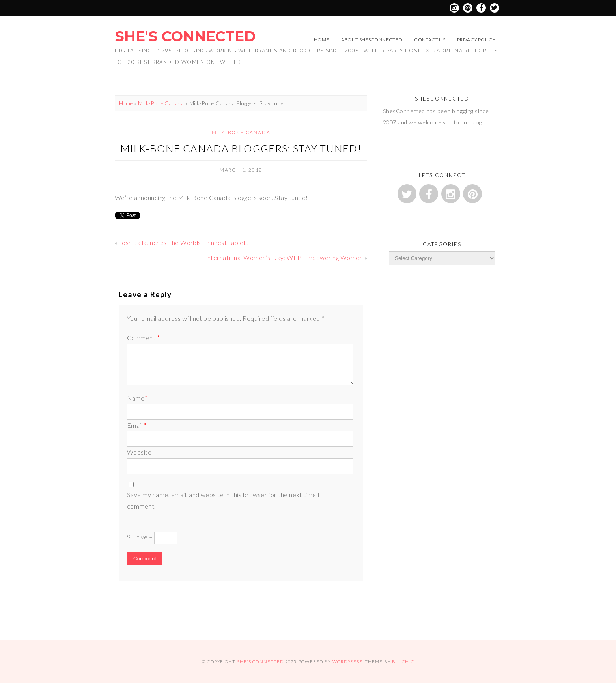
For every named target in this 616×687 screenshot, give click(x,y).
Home (321, 40)
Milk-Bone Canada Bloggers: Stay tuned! (241, 148)
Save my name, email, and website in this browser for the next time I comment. (223, 500)
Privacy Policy (476, 40)
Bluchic (403, 662)
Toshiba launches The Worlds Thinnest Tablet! (184, 242)
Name (137, 398)
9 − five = (152, 538)
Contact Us (430, 40)
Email (137, 425)
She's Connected (185, 36)
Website (139, 452)
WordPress (347, 662)
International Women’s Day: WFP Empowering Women (284, 257)
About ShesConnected (372, 40)
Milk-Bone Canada (161, 103)
